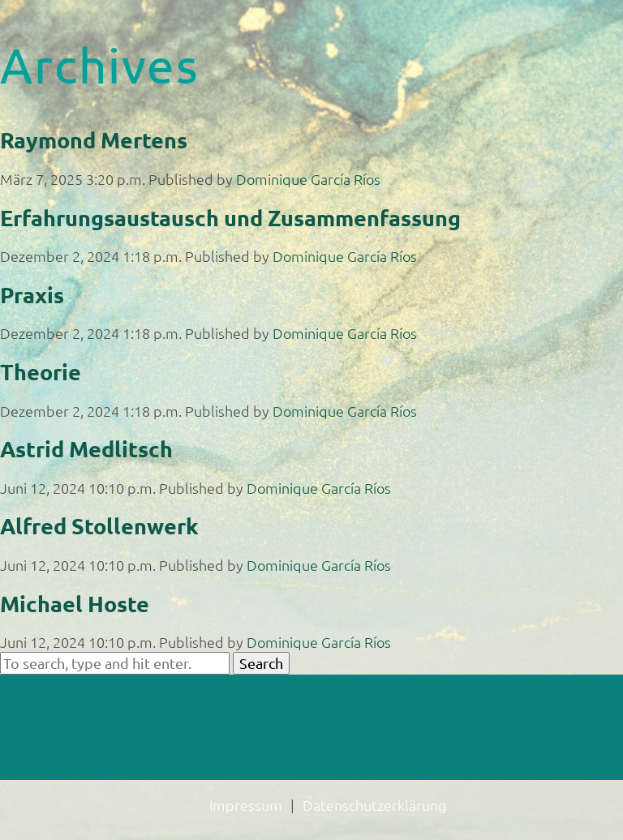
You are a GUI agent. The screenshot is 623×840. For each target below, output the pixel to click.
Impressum (246, 805)
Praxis (32, 294)
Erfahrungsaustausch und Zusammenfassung (230, 217)
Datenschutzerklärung (374, 805)
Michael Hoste (75, 603)
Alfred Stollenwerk (99, 525)
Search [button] (261, 663)
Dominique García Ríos (308, 179)
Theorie (41, 371)
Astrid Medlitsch (86, 448)
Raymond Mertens (94, 139)
